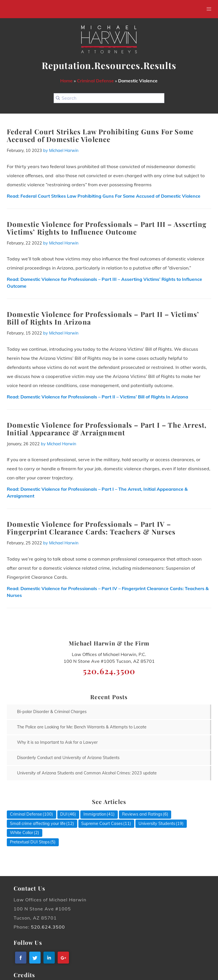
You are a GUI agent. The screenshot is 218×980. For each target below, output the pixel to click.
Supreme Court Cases (102, 824)
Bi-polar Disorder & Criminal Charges (52, 712)
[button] (209, 9)
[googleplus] (63, 958)
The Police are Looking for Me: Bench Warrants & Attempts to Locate (82, 727)
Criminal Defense (95, 81)
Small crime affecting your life (38, 824)
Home (66, 81)
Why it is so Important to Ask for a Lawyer (57, 742)
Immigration (95, 814)
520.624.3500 (48, 927)
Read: (104, 196)
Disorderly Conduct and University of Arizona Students (68, 758)
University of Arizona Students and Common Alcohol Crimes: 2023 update (87, 773)
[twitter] (35, 958)
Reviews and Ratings (142, 814)
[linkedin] (49, 958)
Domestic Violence (138, 81)
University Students (157, 824)
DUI (64, 814)
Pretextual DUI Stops (30, 842)
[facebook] (21, 958)
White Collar (22, 833)
